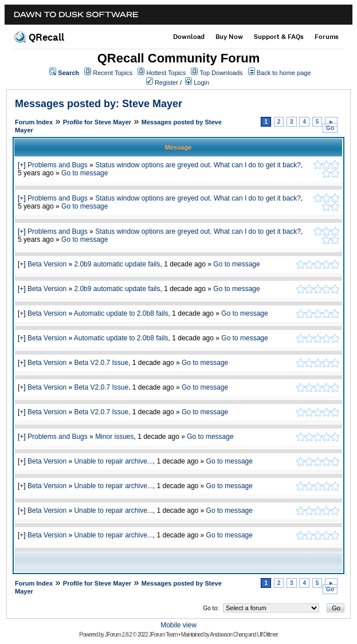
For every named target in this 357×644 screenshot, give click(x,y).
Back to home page (284, 73)
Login (201, 83)
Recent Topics (113, 73)
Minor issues (114, 437)
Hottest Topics (166, 73)
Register (166, 83)
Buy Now (229, 37)
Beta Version (47, 264)
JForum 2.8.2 (118, 635)
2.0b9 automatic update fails (117, 264)
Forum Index (34, 122)
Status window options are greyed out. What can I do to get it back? (198, 165)
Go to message (85, 173)
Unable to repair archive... (113, 461)
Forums (327, 37)
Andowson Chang (228, 635)
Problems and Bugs (58, 165)
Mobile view (178, 625)
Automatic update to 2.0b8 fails (121, 313)
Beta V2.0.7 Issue (101, 363)
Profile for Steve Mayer (97, 122)
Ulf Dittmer (267, 635)
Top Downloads (221, 73)
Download (189, 37)
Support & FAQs (279, 37)
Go (330, 128)
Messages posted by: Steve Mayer (99, 104)
